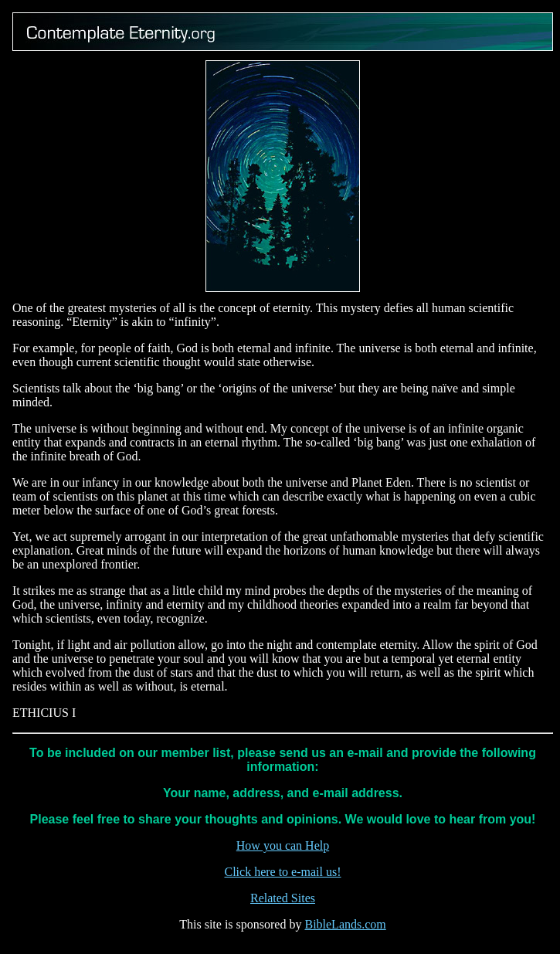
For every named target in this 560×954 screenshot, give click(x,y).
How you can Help (283, 845)
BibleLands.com (345, 924)
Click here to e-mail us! (282, 872)
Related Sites (283, 898)
